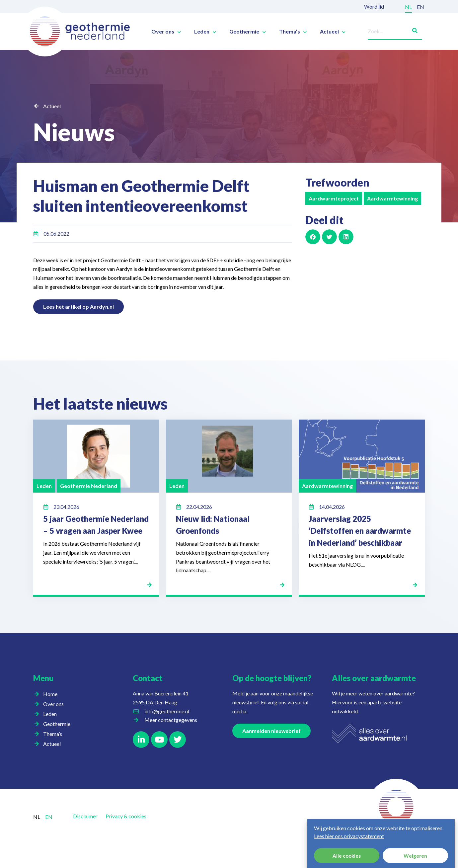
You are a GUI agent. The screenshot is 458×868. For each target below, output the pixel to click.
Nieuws (74, 132)
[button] (313, 237)
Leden (205, 32)
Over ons (166, 32)
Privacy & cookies (126, 816)
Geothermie (248, 32)
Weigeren (415, 856)
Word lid (374, 6)
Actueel (333, 32)
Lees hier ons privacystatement (349, 836)
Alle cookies (347, 856)
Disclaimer (85, 816)
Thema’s (293, 32)
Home (50, 694)
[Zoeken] (412, 29)
